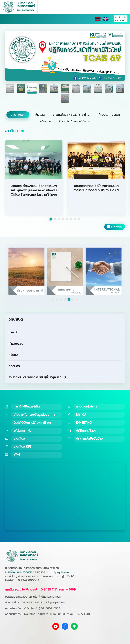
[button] (127, 7)
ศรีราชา (13, 355)
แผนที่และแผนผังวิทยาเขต (20, 572)
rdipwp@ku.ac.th (63, 572)
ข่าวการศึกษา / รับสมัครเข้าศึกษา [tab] (72, 115)
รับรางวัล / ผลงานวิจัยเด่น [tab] (75, 122)
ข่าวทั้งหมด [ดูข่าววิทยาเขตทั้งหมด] (115, 227)
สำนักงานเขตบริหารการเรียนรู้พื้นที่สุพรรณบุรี (37, 377)
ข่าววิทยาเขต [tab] (18, 115)
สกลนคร (14, 366)
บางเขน (13, 332)
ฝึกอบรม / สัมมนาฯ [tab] (110, 115)
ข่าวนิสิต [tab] (40, 115)
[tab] (10, 88)
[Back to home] (19, 7)
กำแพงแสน (16, 344)
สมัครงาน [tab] (45, 122)
